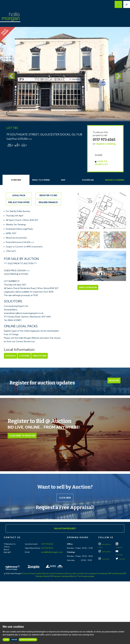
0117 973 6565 (104, 140)
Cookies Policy (41, 574)
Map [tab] (63, 180)
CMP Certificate (114, 574)
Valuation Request (65, 529)
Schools (10, 356)
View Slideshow (88, 287)
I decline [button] (14, 640)
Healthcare (39, 356)
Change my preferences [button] (28, 640)
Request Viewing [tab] (115, 180)
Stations (24, 356)
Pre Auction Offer (19, 202)
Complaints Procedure (97, 574)
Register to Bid (48, 195)
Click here (65, 498)
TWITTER (120, 559)
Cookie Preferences (57, 574)
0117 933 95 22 (47, 548)
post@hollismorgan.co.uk (52, 552)
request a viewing (106, 144)
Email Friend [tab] (41, 180)
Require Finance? (48, 202)
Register (114, 380)
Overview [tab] (16, 180)
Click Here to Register (22, 436)
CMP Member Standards (59, 576)
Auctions (104, 559)
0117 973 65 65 (47, 544)
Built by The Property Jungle (82, 576)
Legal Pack (19, 195)
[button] (10, 74)
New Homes (105, 552)
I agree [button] (6, 640)
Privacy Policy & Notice (76, 574)
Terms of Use (28, 574)
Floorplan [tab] (88, 180)
